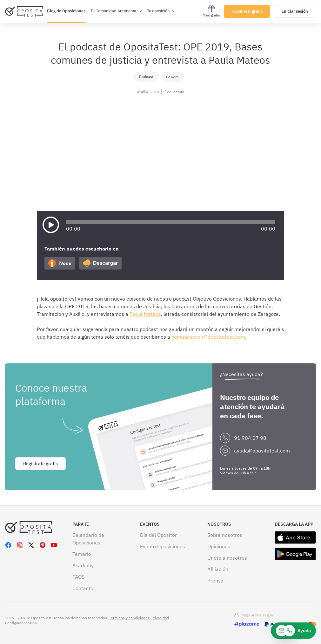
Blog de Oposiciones (66, 11)
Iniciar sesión (295, 11)
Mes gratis (211, 11)
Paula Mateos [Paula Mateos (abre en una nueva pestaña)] (145, 314)
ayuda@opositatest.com (262, 451)
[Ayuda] (293, 631)
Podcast (146, 77)
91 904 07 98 (250, 438)
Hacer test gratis (247, 11)
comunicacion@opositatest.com (208, 337)
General (173, 77)
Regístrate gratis (40, 464)
